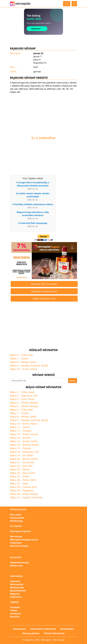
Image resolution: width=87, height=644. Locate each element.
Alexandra (28, 452)
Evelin (33, 480)
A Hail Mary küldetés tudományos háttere (33, 204)
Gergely (25, 365)
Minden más (16, 566)
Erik (37, 452)
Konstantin (28, 462)
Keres (73, 381)
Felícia (35, 459)
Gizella (25, 358)
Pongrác (27, 431)
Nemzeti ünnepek (19, 546)
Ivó (24, 455)
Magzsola (15, 594)
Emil (34, 487)
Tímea (31, 399)
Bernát (26, 459)
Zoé (35, 396)
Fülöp (24, 392)
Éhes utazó (16, 515)
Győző (33, 362)
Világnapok (16, 543)
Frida (24, 355)
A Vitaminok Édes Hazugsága (33, 223)
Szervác (34, 434)
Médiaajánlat (67, 629)
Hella (25, 483)
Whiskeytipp (16, 521)
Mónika (34, 403)
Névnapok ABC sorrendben (44, 284)
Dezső (26, 469)
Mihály (25, 362)
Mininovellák (17, 584)
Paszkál (26, 448)
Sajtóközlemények (19, 563)
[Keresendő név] (39, 381)
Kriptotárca (16, 597)
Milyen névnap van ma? (44, 299)
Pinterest (15, 617)
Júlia (25, 466)
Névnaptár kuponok (20, 531)
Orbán (26, 476)
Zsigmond (27, 396)
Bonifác (27, 438)
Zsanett (34, 494)
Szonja (26, 441)
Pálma (34, 369)
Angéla (26, 497)
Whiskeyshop (17, 588)
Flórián (25, 403)
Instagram (15, 614)
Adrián (25, 406)
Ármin (26, 369)
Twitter (14, 610)
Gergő (44, 365)
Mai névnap (16, 536)
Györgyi (34, 406)
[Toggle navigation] (67, 4)
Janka (25, 494)
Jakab (31, 392)
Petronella (37, 497)
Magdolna (28, 490)
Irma (24, 399)
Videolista (15, 581)
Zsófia (34, 441)
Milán (30, 455)
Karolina (35, 365)
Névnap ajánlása (31, 633)
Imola (26, 434)
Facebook (15, 607)
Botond (26, 445)
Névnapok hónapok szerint (44, 291)
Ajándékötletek (18, 591)
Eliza (25, 473)
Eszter (32, 473)
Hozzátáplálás (17, 518)
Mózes (35, 445)
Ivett (30, 355)
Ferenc (26, 427)
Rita (30, 466)
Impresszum (19, 629)
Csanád (26, 487)
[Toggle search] (74, 4)
